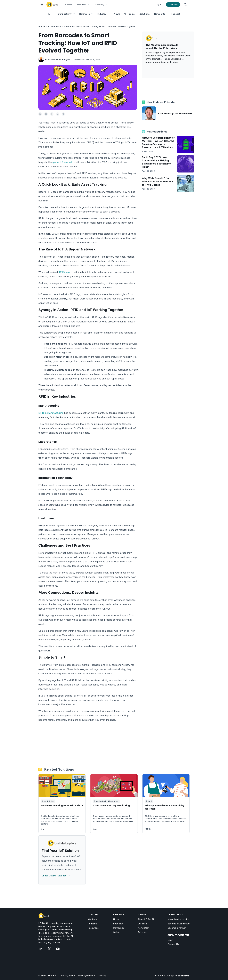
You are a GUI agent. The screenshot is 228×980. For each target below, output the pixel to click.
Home (116, 919)
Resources (93, 928)
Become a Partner (177, 928)
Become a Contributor (179, 924)
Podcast (176, 14)
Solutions (145, 14)
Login (170, 940)
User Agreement (87, 975)
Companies (119, 928)
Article (42, 26)
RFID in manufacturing (51, 413)
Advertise (68, 5)
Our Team (143, 924)
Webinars (92, 919)
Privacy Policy (68, 975)
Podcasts (92, 924)
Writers (117, 932)
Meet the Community (178, 919)
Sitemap (102, 975)
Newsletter (160, 14)
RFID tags (65, 272)
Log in (159, 5)
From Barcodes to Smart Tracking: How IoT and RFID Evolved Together (100, 26)
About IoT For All (146, 919)
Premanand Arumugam (58, 59)
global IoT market (62, 162)
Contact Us (173, 944)
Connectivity (55, 26)
